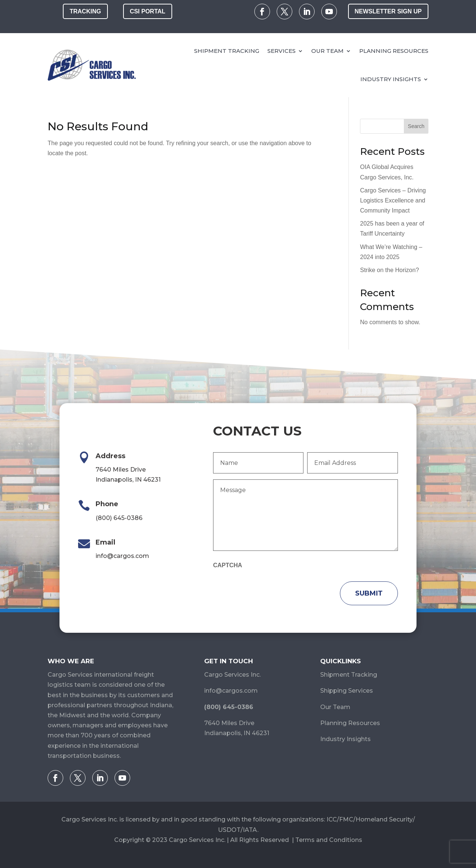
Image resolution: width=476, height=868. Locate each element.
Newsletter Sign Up (388, 11)
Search (416, 126)
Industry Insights (391, 79)
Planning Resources (394, 51)
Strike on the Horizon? (389, 270)
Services (282, 51)
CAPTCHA (228, 565)
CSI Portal (148, 11)
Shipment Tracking (227, 51)
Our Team (327, 51)
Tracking (85, 11)
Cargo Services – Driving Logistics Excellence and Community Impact (393, 200)
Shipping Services (347, 691)
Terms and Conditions (329, 840)
